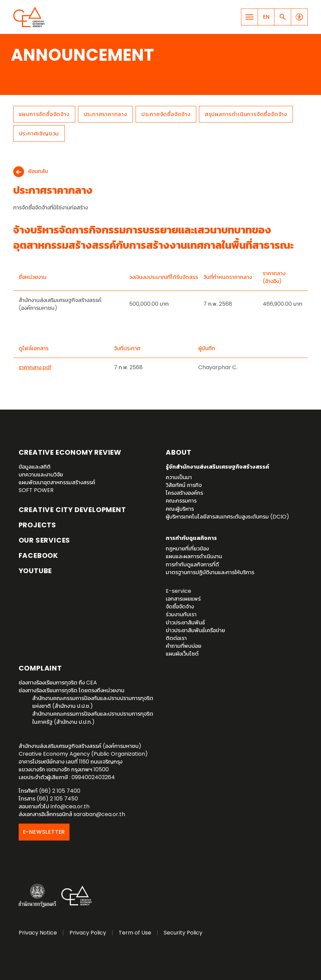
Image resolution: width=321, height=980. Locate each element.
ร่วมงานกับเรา (181, 614)
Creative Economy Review (70, 452)
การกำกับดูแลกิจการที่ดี (192, 564)
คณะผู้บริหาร (180, 509)
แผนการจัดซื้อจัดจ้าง (44, 114)
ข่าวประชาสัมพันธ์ (185, 623)
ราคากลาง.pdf (35, 367)
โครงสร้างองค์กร (184, 493)
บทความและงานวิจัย (41, 475)
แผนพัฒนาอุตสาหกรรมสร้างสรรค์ (57, 482)
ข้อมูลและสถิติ (35, 467)
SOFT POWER (36, 490)
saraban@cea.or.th (99, 814)
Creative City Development (72, 510)
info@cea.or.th (70, 806)
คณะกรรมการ (181, 501)
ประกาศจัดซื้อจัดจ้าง (166, 114)
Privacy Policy (88, 933)
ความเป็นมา (179, 477)
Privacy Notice (38, 933)
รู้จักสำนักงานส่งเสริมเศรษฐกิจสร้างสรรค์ (217, 467)
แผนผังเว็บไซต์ (182, 654)
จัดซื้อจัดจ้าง (180, 607)
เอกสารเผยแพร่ (183, 599)
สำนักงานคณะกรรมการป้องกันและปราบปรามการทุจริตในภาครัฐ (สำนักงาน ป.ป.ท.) (93, 718)
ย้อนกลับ (38, 172)
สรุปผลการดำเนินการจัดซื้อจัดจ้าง (246, 114)
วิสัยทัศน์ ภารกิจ (184, 485)
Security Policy (183, 933)
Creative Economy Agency (30, 17)
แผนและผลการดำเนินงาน (194, 556)
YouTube (35, 571)
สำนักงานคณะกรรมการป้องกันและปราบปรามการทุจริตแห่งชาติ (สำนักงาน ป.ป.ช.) (93, 702)
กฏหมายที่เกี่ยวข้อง (187, 549)
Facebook (38, 555)
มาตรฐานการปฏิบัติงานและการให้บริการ (210, 572)
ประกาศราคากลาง (105, 114)
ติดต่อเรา (176, 638)
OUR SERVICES (45, 540)
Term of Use (135, 933)
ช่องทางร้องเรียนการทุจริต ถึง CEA (58, 683)
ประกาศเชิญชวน (39, 134)
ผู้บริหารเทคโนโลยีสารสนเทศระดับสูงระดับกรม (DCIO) (227, 517)
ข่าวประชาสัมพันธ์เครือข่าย (195, 630)
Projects (37, 525)
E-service (178, 591)
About (178, 452)
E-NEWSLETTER (44, 832)
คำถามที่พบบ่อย (184, 646)
